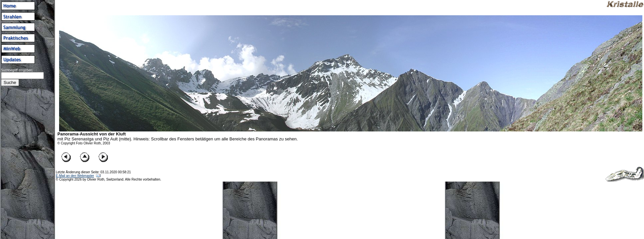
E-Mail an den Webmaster (75, 176)
